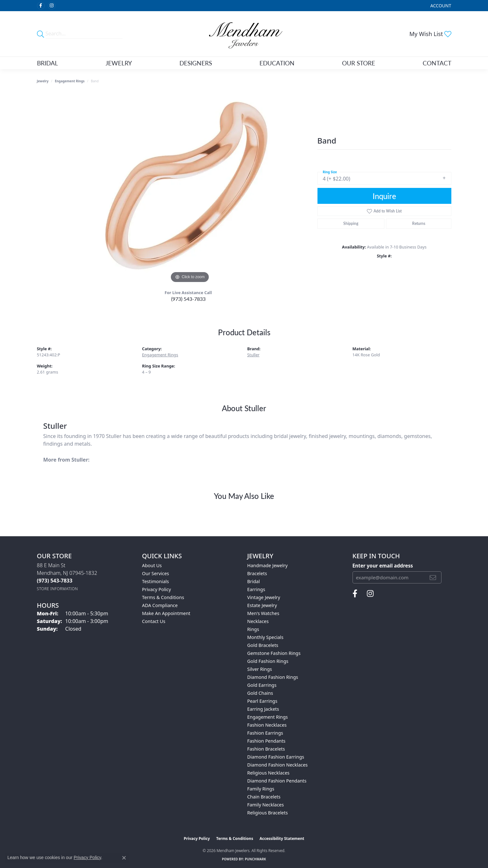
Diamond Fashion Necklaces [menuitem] (278, 765)
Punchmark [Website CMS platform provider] (255, 859)
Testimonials (156, 581)
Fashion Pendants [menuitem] (266, 741)
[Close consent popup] (124, 858)
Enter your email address (383, 566)
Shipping (351, 223)
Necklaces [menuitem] (258, 621)
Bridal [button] (47, 63)
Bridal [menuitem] (254, 581)
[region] (190, 189)
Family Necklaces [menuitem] (266, 805)
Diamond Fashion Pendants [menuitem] (277, 781)
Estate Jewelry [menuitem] (262, 605)
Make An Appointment (166, 613)
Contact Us (154, 621)
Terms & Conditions (163, 597)
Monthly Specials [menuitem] (266, 637)
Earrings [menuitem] (256, 589)
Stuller (254, 355)
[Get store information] (58, 589)
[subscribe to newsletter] (433, 577)
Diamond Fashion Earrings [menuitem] (276, 757)
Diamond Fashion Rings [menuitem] (273, 677)
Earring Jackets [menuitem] (263, 709)
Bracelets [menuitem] (257, 573)
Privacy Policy (157, 589)
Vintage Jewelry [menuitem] (264, 597)
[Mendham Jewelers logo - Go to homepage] (244, 34)
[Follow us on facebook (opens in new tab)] (41, 6)
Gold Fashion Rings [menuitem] (268, 661)
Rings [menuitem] (253, 629)
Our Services (156, 573)
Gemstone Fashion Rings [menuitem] (274, 653)
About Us (152, 565)
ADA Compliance (160, 605)
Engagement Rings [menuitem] (268, 717)
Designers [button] (196, 63)
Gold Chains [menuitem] (260, 693)
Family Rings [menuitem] (261, 789)
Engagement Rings (70, 81)
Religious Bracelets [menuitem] (268, 813)
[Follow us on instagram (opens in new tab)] (52, 6)
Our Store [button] (359, 63)
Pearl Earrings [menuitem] (262, 701)
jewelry (43, 81)
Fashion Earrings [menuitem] (265, 733)
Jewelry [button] (119, 63)
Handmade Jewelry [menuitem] (268, 565)
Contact (437, 63)
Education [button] (277, 63)
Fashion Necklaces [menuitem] (267, 725)
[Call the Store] (55, 581)
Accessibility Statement (282, 838)
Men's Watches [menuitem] (263, 613)
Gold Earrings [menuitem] (262, 685)
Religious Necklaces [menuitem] (269, 773)
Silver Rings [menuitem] (260, 669)
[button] (440, 6)
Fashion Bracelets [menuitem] (266, 749)
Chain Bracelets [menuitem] (264, 797)
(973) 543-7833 (188, 299)
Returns (419, 223)
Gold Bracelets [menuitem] (263, 645)
